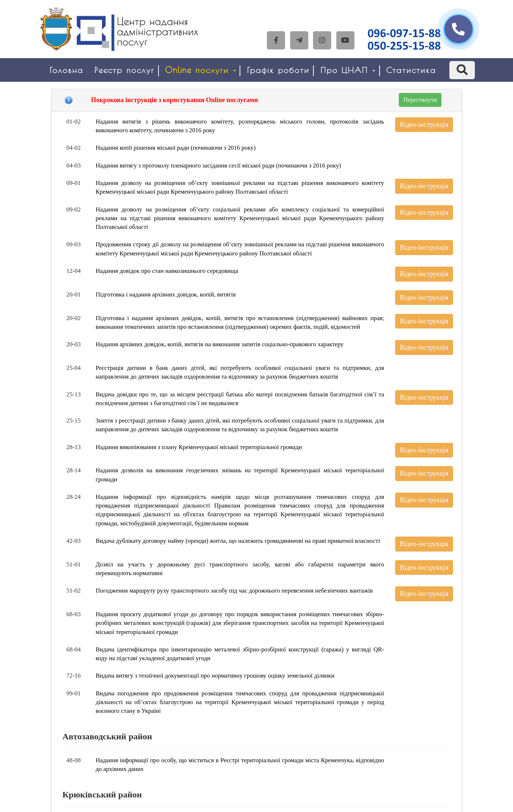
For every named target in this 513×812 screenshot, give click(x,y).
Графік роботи (278, 70)
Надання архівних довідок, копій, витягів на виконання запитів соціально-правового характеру (220, 344)
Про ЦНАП (348, 70)
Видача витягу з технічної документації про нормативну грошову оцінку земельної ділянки (215, 676)
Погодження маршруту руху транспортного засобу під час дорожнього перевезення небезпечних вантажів (234, 591)
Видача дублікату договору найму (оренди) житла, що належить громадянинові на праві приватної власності (238, 541)
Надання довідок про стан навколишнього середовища (167, 271)
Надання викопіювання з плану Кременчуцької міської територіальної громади (199, 447)
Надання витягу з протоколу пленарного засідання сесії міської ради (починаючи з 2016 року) (218, 165)
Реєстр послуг (124, 70)
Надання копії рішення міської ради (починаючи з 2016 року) (176, 148)
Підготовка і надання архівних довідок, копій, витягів (166, 294)
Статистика (411, 70)
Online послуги (201, 70)
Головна (66, 70)
